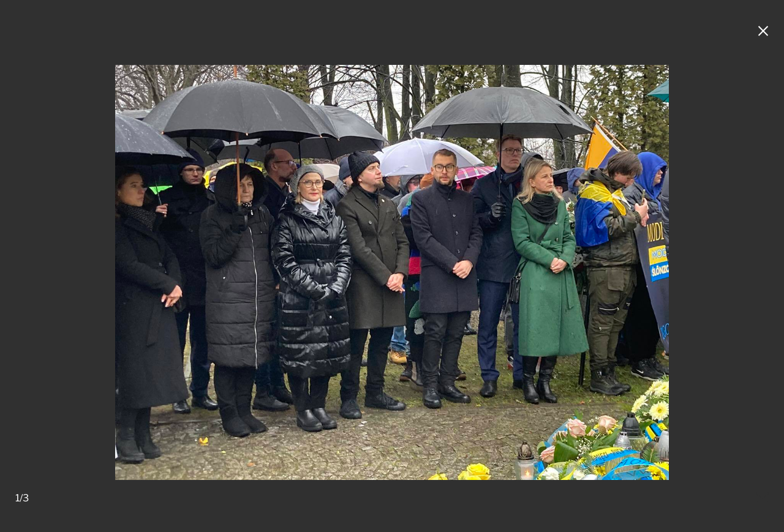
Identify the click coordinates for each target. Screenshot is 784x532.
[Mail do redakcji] (763, 498)
